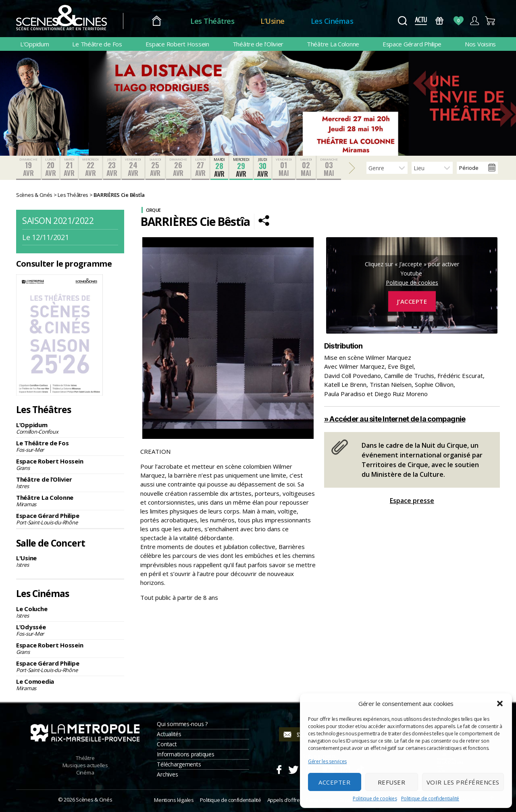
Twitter (293, 768)
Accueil (157, 21)
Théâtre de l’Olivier (258, 44)
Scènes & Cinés (94, 799)
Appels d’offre (284, 800)
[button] (500, 703)
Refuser (392, 782)
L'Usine (70, 561)
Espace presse (412, 501)
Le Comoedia (70, 685)
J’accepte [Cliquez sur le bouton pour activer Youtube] (412, 301)
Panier (490, 21)
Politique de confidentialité (430, 798)
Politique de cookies (375, 798)
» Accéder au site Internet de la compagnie (395, 419)
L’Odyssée (70, 630)
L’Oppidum (35, 44)
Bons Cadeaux (440, 21)
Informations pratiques (185, 754)
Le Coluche (70, 612)
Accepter (334, 782)
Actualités (169, 734)
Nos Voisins (480, 44)
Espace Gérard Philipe (412, 44)
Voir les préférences (463, 782)
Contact (167, 744)
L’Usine (273, 21)
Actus (421, 21)
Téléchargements (179, 764)
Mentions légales (174, 800)
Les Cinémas (332, 21)
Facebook (279, 768)
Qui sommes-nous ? (182, 724)
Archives (167, 774)
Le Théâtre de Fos (97, 44)
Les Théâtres (212, 21)
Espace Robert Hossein (177, 44)
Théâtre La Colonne (333, 44)
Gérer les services (327, 761)
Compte (474, 21)
